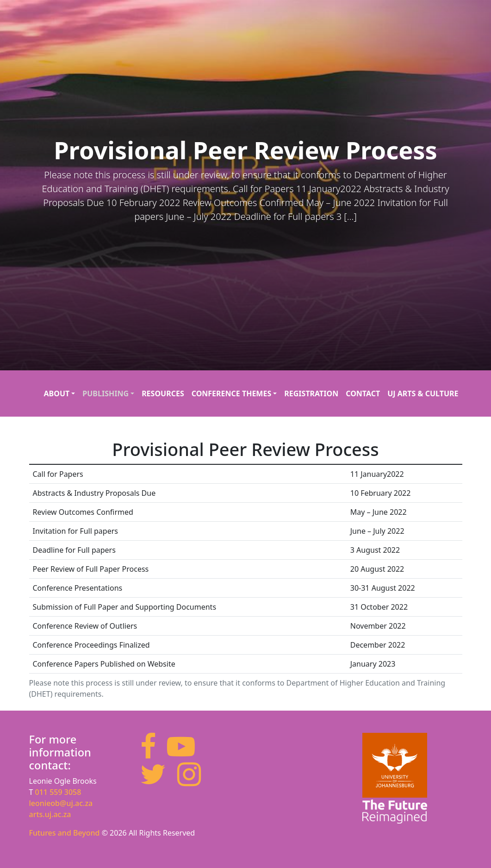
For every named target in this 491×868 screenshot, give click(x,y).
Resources (163, 393)
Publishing (106, 393)
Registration (311, 393)
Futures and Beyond (65, 833)
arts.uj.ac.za (50, 814)
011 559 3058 (58, 792)
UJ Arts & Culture (423, 393)
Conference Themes (232, 393)
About (57, 393)
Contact (363, 393)
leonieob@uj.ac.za (61, 803)
